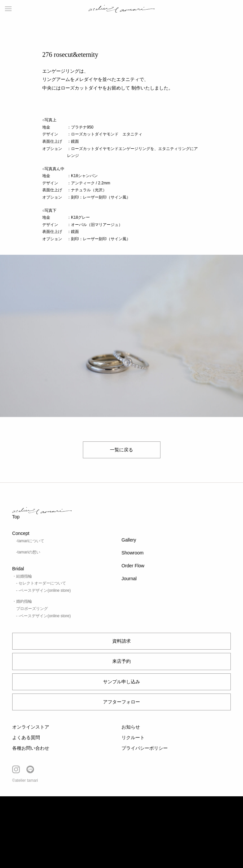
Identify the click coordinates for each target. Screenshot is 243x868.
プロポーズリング (32, 609)
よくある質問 (26, 737)
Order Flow (133, 566)
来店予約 (121, 661)
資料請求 (121, 641)
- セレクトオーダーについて (41, 583)
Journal (129, 579)
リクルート (133, 737)
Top (16, 517)
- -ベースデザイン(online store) (43, 590)
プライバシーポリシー (145, 748)
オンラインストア (31, 727)
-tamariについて (30, 541)
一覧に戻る (121, 450)
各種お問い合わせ (31, 748)
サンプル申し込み (121, 682)
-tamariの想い (28, 552)
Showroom (133, 553)
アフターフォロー (121, 702)
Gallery (129, 540)
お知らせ (131, 727)
